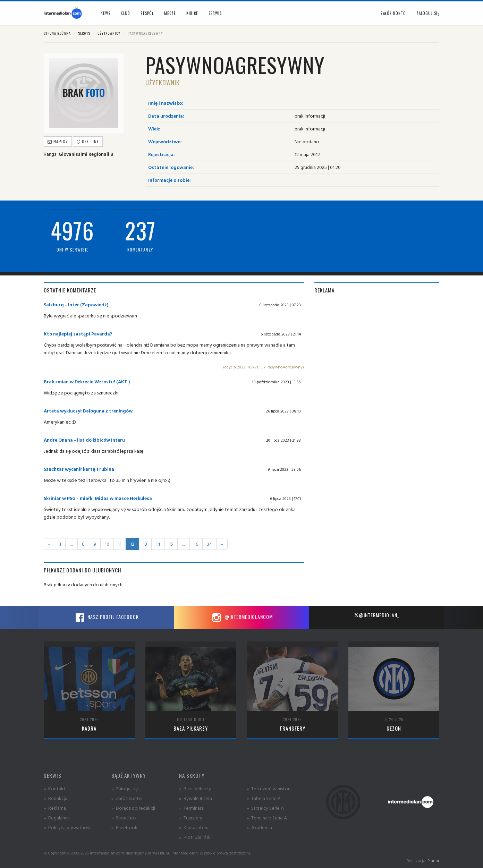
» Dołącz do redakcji (133, 808)
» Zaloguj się (125, 788)
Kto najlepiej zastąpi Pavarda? (78, 334)
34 (209, 544)
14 (158, 544)
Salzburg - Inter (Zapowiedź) (76, 304)
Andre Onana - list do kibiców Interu (84, 440)
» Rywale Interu (196, 798)
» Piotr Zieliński (195, 837)
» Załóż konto (127, 798)
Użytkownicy (109, 33)
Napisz (58, 141)
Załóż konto (393, 13)
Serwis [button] (215, 13)
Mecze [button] (170, 13)
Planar (433, 861)
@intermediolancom (242, 618)
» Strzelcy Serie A (265, 808)
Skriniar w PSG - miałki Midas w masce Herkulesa (98, 498)
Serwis (84, 33)
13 (145, 544)
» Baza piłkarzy (195, 788)
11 (120, 544)
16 (196, 544)
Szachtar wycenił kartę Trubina (79, 469)
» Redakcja (56, 798)
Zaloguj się (428, 13)
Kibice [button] (192, 13)
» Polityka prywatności (68, 827)
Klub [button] (125, 13)
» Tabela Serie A (264, 798)
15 (171, 544)
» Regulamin (57, 818)
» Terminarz (191, 808)
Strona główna (57, 33)
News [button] (105, 13)
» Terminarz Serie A (267, 818)
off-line (88, 141)
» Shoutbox (124, 818)
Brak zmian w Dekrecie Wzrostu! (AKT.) (87, 381)
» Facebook (124, 827)
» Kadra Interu (194, 827)
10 (107, 544)
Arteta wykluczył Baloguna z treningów (88, 411)
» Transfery (191, 818)
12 (132, 544)
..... (71, 544)
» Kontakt (55, 788)
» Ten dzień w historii (269, 788)
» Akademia (259, 827)
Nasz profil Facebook (106, 618)
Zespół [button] (147, 13)
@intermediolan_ (377, 615)
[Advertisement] (377, 349)
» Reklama (55, 808)
